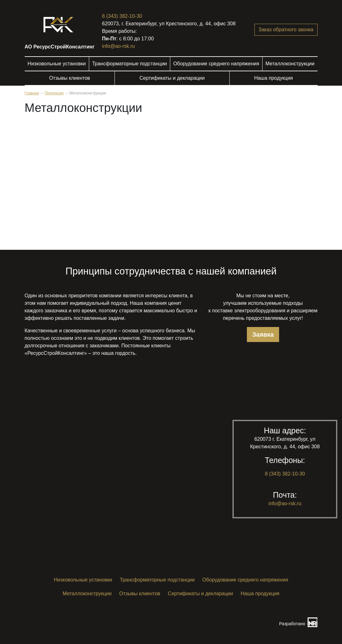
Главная (32, 93)
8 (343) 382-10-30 (122, 16)
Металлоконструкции (290, 64)
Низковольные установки (57, 64)
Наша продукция (273, 78)
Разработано (292, 624)
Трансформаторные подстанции (129, 64)
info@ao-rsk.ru (118, 46)
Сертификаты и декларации (172, 78)
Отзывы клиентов (70, 78)
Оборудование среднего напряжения (216, 64)
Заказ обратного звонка (286, 30)
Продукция (54, 93)
